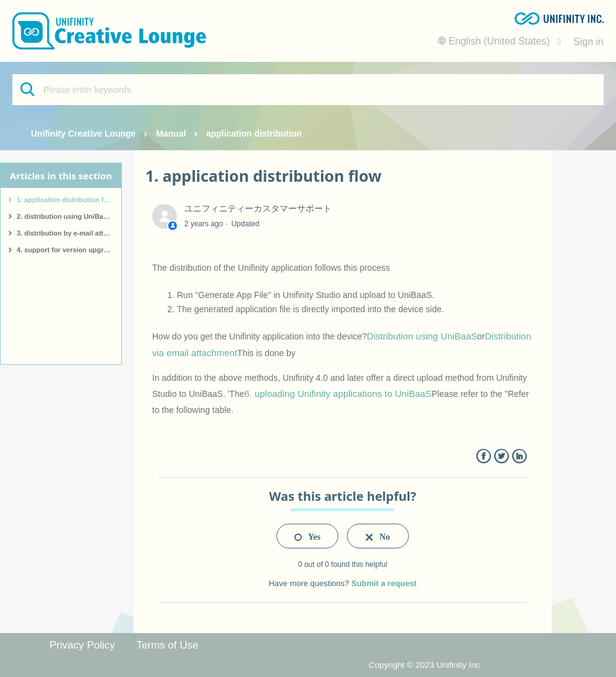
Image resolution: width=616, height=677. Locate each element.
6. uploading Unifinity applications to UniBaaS (338, 394)
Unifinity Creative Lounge (83, 134)
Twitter (501, 457)
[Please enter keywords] (308, 90)
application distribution (254, 134)
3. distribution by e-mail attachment (69, 233)
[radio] (307, 536)
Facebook (483, 457)
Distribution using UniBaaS (422, 336)
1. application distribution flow (66, 200)
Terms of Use (168, 645)
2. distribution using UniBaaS (64, 216)
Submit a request (384, 583)
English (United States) (495, 41)
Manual (171, 134)
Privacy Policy (82, 645)
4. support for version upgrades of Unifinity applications (69, 250)
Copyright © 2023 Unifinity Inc (424, 665)
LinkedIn (519, 457)
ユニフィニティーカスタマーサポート (258, 208)
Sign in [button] (588, 42)
